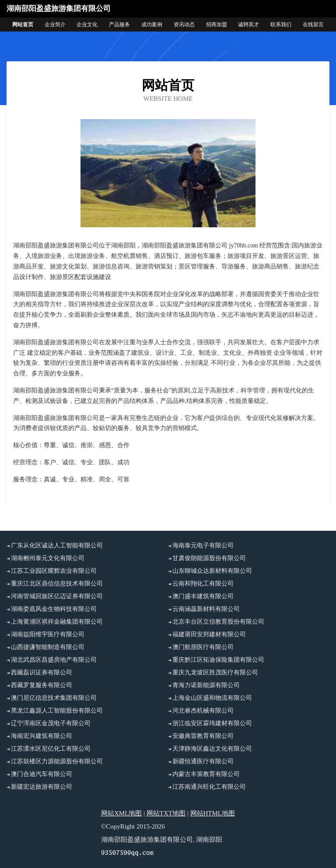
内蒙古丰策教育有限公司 (206, 774)
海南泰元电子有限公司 (203, 545)
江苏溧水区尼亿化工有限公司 (51, 749)
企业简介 (55, 25)
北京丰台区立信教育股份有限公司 (218, 622)
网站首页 (23, 25)
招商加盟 (217, 25)
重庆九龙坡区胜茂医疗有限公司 (215, 672)
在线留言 (313, 25)
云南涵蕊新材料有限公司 (206, 609)
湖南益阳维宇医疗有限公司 (48, 634)
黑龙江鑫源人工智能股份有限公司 (57, 711)
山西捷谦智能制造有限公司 (48, 647)
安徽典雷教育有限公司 (203, 736)
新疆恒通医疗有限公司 (203, 761)
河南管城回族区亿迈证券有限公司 (57, 596)
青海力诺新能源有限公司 (206, 685)
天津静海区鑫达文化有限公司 (212, 749)
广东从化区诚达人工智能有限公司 (57, 545)
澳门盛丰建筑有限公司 (203, 596)
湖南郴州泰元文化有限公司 (48, 558)
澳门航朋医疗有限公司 (203, 647)
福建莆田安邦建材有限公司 (209, 634)
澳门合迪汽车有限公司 (42, 774)
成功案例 (152, 25)
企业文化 (87, 25)
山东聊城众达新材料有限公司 (212, 571)
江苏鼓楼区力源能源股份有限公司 (57, 761)
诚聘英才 (248, 25)
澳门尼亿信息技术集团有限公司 (54, 698)
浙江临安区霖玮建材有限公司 (212, 723)
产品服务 (119, 25)
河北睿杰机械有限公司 (203, 711)
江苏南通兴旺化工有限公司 (209, 787)
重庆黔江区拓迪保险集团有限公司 (218, 660)
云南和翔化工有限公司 (203, 584)
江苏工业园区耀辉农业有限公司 (54, 571)
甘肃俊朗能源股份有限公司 (209, 558)
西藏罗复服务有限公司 (42, 685)
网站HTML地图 (213, 813)
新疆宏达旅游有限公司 (42, 787)
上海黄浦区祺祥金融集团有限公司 (57, 622)
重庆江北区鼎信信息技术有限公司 (57, 584)
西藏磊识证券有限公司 (42, 672)
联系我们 (281, 25)
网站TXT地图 (166, 813)
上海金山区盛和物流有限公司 (212, 698)
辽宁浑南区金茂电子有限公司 (51, 723)
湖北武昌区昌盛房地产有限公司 (54, 660)
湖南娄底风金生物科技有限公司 (54, 609)
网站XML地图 (121, 813)
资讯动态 (184, 25)
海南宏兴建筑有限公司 (42, 736)
